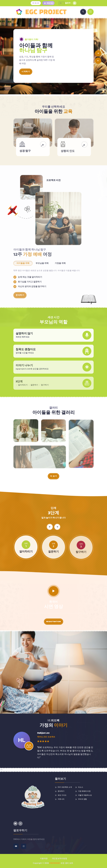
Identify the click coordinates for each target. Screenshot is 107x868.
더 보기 (53, 476)
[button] (98, 53)
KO (61, 3)
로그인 (36, 3)
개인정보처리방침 (59, 858)
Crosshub (54, 863)
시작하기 (26, 72)
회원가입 (48, 3)
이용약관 (44, 858)
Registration (54, 622)
